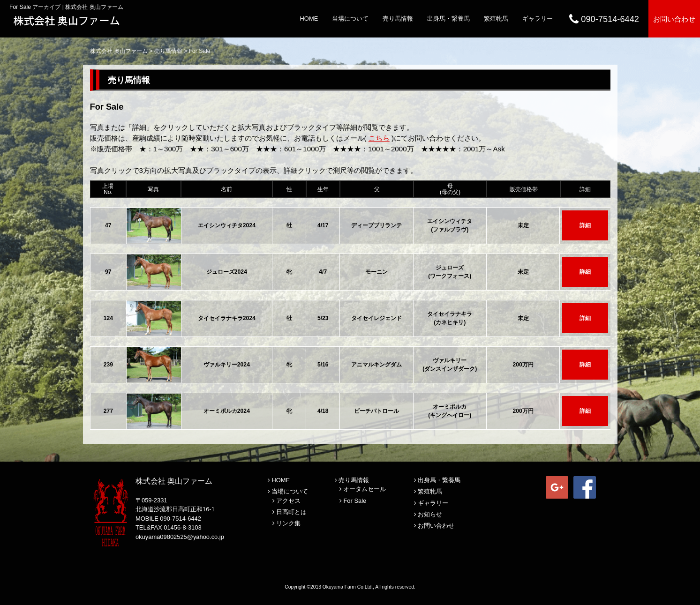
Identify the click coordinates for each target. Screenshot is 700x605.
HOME (309, 19)
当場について (350, 19)
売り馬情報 (398, 19)
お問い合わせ (674, 19)
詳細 (585, 225)
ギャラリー (538, 19)
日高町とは (291, 512)
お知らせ (430, 514)
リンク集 (288, 523)
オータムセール (365, 489)
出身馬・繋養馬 (448, 19)
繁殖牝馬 (496, 19)
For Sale (355, 501)
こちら (379, 138)
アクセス (288, 501)
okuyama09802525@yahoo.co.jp (180, 537)
